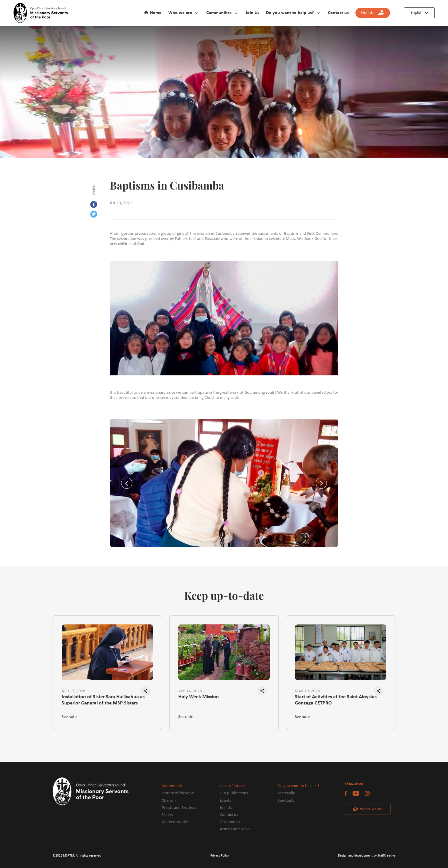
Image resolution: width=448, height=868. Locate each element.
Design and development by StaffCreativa (367, 856)
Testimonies (230, 822)
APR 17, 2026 (74, 691)
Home (156, 13)
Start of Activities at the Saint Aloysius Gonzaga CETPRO (336, 700)
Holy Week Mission (199, 697)
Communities (219, 13)
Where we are (371, 809)
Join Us (252, 13)
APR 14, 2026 (190, 691)
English (417, 13)
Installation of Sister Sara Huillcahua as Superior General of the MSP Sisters (103, 700)
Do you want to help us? (290, 13)
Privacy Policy (220, 856)
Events (225, 801)
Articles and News (235, 829)
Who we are (180, 13)
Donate (373, 13)
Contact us (338, 13)
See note (69, 717)
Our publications (234, 793)
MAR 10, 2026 (307, 691)
